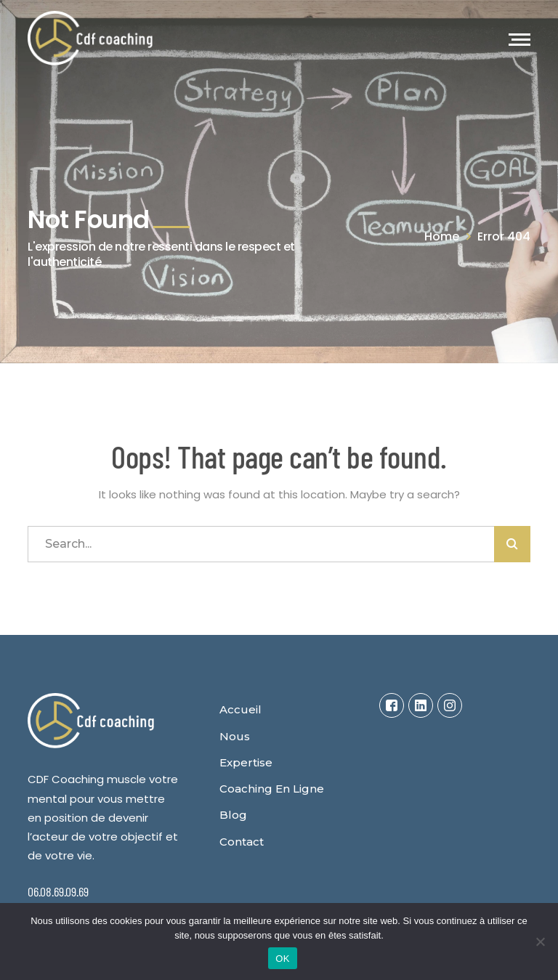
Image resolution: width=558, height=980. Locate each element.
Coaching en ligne (272, 789)
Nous (235, 736)
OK (282, 959)
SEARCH (512, 544)
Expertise (246, 762)
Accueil (240, 709)
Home (442, 236)
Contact (242, 842)
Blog (233, 815)
